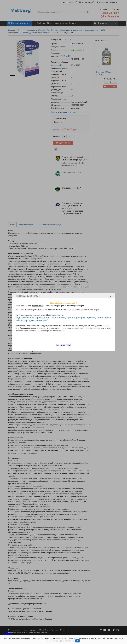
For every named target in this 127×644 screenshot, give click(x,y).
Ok (78, 641)
